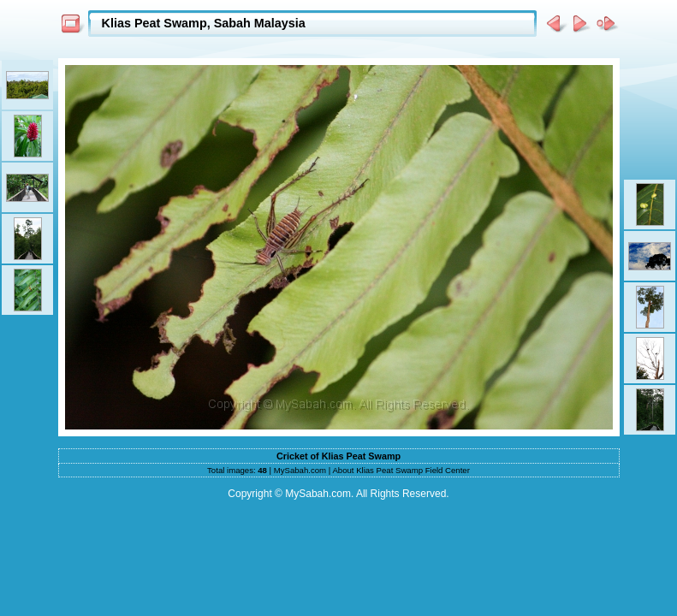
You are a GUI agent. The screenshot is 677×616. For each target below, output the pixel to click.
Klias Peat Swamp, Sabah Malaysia (204, 23)
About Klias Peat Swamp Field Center (401, 470)
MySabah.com (300, 470)
